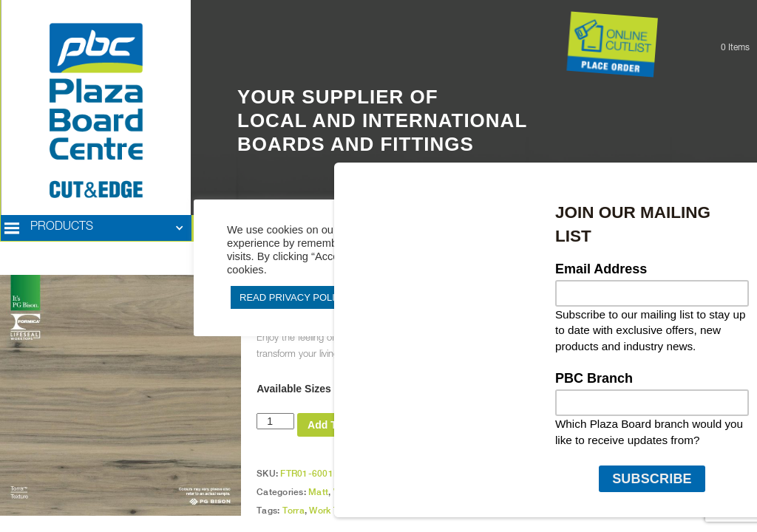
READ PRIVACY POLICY (294, 297)
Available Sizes (294, 389)
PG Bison (378, 511)
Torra (293, 511)
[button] (96, 228)
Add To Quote (342, 425)
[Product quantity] (275, 421)
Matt (318, 492)
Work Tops (356, 492)
